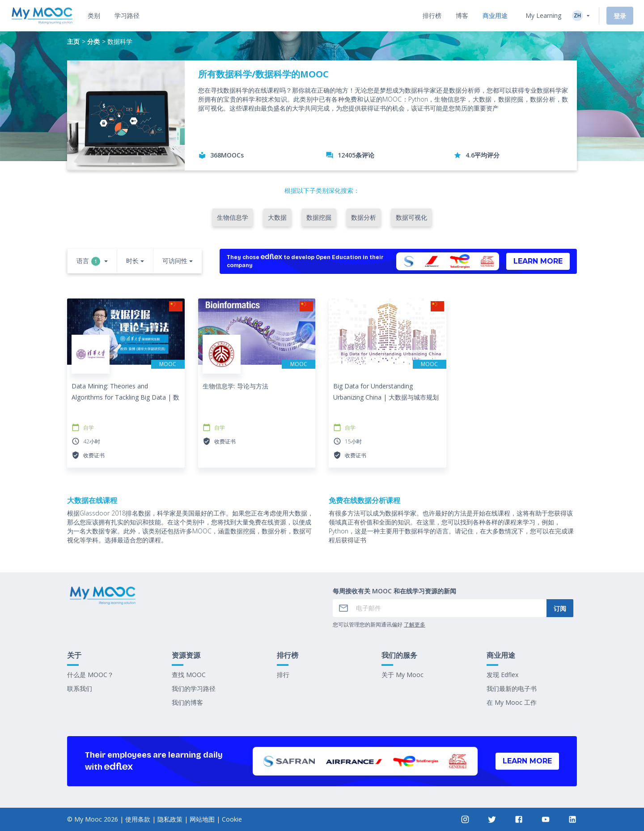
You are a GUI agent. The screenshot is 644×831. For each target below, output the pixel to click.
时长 (132, 261)
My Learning (543, 15)
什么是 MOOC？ (90, 675)
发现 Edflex (502, 675)
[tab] (94, 16)
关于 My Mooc (402, 675)
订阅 (560, 608)
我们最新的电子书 (512, 688)
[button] (92, 262)
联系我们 (80, 688)
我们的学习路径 (194, 688)
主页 (73, 41)
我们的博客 (187, 702)
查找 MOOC (189, 675)
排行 (283, 675)
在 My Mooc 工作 (512, 702)
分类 (93, 41)
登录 (620, 16)
